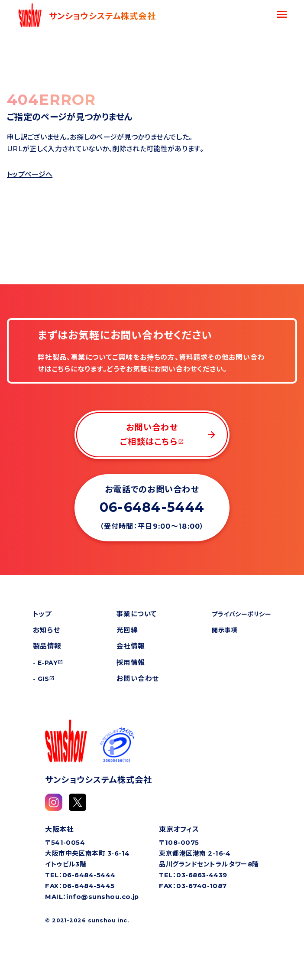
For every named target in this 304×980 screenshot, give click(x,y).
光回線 (127, 630)
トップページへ (30, 174)
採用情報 (131, 663)
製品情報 (47, 646)
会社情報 (131, 646)
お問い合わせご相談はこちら (168, 435)
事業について (137, 614)
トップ (42, 614)
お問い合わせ (138, 679)
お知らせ (47, 630)
